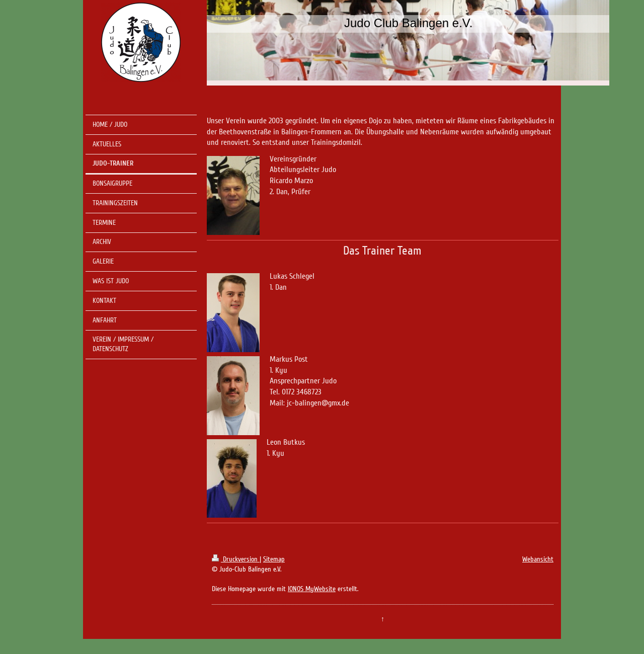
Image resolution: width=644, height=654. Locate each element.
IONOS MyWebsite (312, 589)
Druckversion (236, 559)
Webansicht (538, 559)
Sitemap (274, 559)
